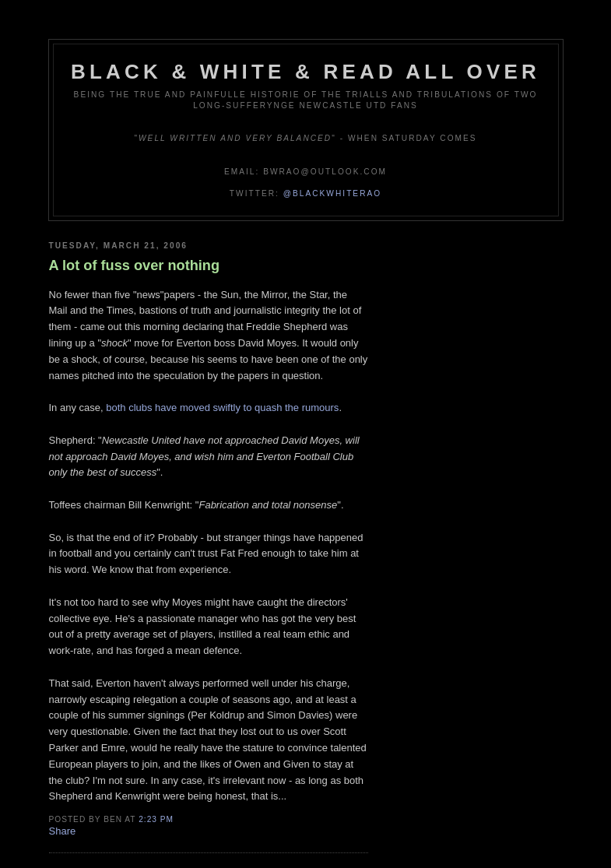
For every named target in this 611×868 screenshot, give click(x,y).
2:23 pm (156, 819)
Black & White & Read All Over (305, 72)
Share (63, 831)
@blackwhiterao (332, 193)
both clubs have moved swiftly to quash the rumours (222, 408)
